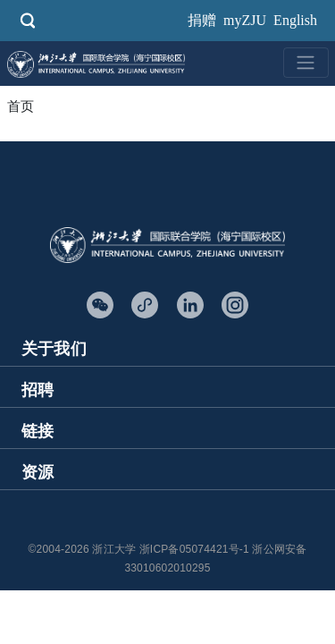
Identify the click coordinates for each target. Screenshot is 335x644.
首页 (21, 106)
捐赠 (202, 20)
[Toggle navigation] (306, 63)
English (295, 20)
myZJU (245, 20)
